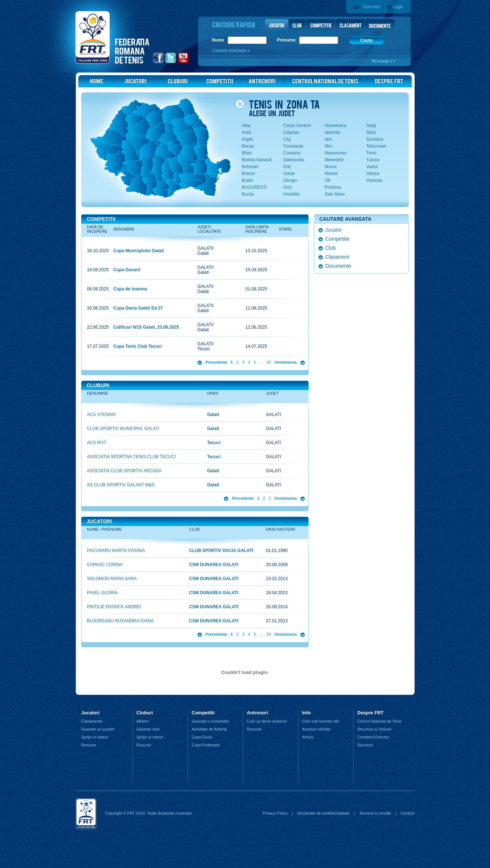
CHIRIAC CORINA (105, 565)
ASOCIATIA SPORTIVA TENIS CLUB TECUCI (131, 457)
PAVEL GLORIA (102, 593)
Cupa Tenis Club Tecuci (137, 346)
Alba (246, 126)
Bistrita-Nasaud (257, 160)
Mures (331, 167)
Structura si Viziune (374, 729)
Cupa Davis (202, 737)
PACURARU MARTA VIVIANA (116, 551)
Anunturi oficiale (316, 729)
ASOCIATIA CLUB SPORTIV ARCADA (124, 471)
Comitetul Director (373, 737)
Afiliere (143, 721)
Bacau (248, 146)
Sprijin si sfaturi (95, 737)
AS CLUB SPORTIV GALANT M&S (121, 485)
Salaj (371, 126)
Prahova (333, 187)
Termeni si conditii (375, 813)
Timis (371, 153)
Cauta (366, 40)
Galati (289, 174)
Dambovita (294, 160)
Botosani (250, 167)
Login (398, 7)
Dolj (287, 167)
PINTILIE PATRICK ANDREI (114, 607)
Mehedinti (334, 160)
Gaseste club (148, 729)
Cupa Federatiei (206, 745)
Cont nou (371, 7)
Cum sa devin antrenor (267, 721)
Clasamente (92, 721)
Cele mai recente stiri (321, 721)
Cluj (287, 139)
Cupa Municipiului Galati (139, 251)
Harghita (291, 194)
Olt (327, 180)
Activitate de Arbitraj (209, 729)
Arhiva (308, 737)
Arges (247, 139)
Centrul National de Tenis (379, 721)
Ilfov (329, 146)
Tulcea (373, 160)
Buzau (248, 194)
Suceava (375, 139)
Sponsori (365, 745)
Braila (247, 180)
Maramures (336, 153)
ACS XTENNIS (101, 415)
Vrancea (374, 180)
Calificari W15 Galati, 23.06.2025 (146, 327)
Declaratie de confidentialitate (323, 813)
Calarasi (291, 132)
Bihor (247, 153)
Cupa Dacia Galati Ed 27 (138, 308)
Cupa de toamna (130, 289)
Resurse (89, 745)
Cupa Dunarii (127, 270)
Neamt (331, 174)
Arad (246, 132)
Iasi (328, 139)
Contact (408, 813)
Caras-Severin (297, 126)
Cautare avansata (230, 51)
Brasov (248, 174)
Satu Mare (335, 194)
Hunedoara (335, 126)
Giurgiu (290, 180)
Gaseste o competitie (210, 721)
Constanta (293, 146)
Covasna (292, 153)
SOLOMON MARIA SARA (112, 579)
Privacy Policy (275, 813)
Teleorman (376, 146)
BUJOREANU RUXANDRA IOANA (120, 621)
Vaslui (372, 167)
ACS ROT (97, 443)
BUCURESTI (254, 187)
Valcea (373, 174)
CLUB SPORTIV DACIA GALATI (221, 551)
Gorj (287, 187)
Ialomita (332, 132)
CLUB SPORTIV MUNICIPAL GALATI (123, 429)
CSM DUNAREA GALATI (214, 565)
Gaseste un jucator (98, 729)
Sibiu (371, 132)
